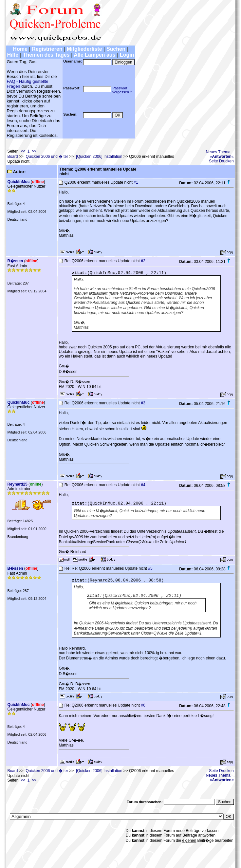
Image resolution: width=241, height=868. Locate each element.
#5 (150, 568)
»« (222, 157)
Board (12, 157)
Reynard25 (17, 484)
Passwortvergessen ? (122, 90)
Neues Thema (218, 152)
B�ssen (15, 261)
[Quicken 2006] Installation (99, 157)
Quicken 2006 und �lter (47, 157)
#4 (143, 485)
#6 (143, 705)
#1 (136, 182)
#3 (143, 403)
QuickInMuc (18, 182)
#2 (143, 261)
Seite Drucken (221, 161)
